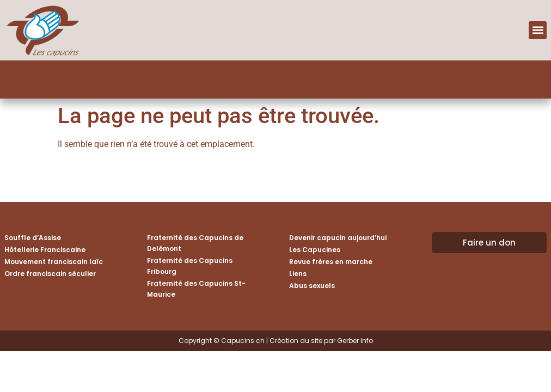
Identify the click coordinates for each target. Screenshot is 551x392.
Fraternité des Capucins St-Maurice (196, 289)
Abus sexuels (312, 286)
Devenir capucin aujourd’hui (338, 238)
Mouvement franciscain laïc (54, 262)
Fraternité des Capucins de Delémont (195, 243)
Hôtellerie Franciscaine (45, 250)
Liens (298, 274)
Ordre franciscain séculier (50, 274)
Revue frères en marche (331, 262)
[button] (538, 30)
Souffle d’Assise (33, 238)
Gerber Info (355, 341)
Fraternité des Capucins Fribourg (190, 266)
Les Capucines (315, 250)
